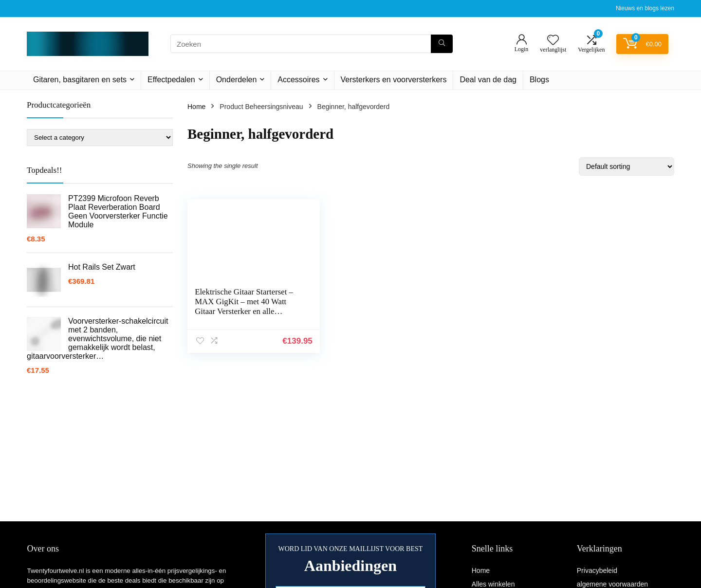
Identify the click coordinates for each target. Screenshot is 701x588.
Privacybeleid (597, 570)
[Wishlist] (553, 41)
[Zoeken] (442, 44)
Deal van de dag (488, 80)
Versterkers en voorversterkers (394, 80)
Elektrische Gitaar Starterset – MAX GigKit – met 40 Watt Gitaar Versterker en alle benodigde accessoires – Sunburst (241, 311)
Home (196, 107)
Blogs (539, 80)
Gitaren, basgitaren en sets (80, 80)
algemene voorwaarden (612, 584)
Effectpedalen (171, 80)
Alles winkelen (493, 584)
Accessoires (298, 80)
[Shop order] (627, 166)
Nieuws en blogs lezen (645, 8)
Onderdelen (237, 80)
